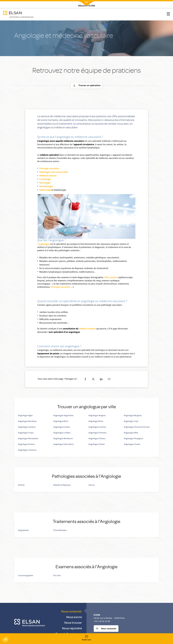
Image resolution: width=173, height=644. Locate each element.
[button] (5, 640)
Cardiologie (45, 179)
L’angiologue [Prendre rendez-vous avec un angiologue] (43, 244)
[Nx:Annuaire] (86, 638)
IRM (106, 278)
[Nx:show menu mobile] (168, 14)
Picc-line (57, 576)
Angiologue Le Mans (62, 433)
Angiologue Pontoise (98, 433)
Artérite (21, 485)
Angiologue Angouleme (63, 416)
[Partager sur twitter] (93, 379)
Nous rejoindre (72, 628)
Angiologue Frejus (26, 433)
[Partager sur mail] (109, 379)
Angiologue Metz (131, 433)
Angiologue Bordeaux (27, 421)
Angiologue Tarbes (97, 444)
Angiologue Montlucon (63, 439)
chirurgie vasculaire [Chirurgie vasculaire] (60, 287)
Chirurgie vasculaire (49, 169)
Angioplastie (23, 531)
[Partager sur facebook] (85, 379)
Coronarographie (26, 576)
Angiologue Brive (96, 421)
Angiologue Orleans (97, 439)
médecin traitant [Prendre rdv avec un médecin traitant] (87, 329)
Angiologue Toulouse (27, 450)
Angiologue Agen (25, 416)
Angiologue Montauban (28, 439)
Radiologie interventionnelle (54, 172)
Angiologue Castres (62, 427)
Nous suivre (74, 617)
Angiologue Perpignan (133, 439)
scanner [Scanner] (113, 278)
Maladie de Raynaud (62, 485)
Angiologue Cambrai (27, 427)
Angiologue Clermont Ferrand (137, 427)
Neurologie (45, 183)
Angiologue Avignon (97, 416)
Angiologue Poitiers (26, 444)
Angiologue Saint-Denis (63, 444)
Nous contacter (72, 611)
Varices (92, 485)
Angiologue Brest (61, 421)
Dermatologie (46, 187)
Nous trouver (73, 622)
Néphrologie (45, 190)
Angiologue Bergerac (133, 416)
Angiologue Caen (131, 421)
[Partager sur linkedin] (101, 379)
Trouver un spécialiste (87, 86)
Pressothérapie (60, 531)
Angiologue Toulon (132, 444)
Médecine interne (48, 176)
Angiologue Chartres (97, 427)
